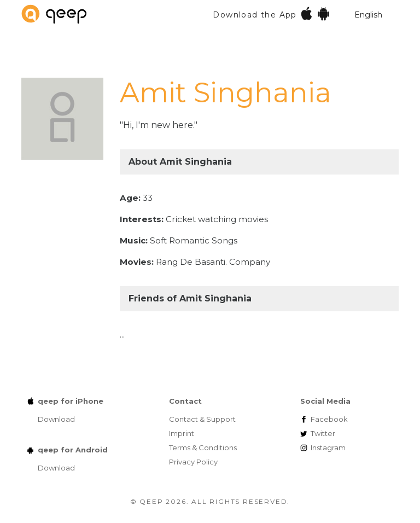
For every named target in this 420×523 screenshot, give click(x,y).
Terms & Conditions (203, 448)
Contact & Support (202, 419)
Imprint (182, 433)
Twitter (323, 433)
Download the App (272, 13)
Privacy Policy (193, 462)
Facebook (329, 419)
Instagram (328, 448)
